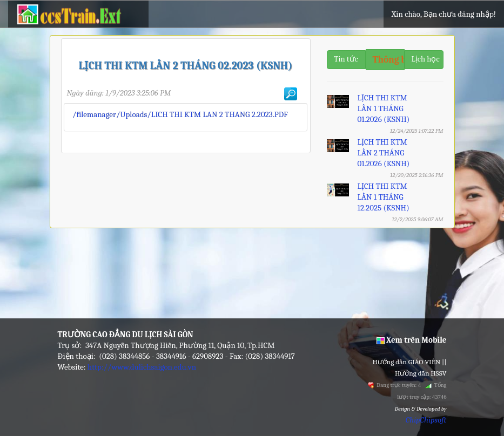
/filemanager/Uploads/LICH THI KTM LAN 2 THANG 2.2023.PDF (180, 114)
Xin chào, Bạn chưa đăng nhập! (444, 14)
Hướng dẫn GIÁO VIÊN (407, 362)
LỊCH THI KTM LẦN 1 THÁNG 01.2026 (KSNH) (383, 108)
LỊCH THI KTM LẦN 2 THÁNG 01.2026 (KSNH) (383, 153)
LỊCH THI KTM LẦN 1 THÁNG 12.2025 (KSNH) (383, 197)
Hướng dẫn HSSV (421, 373)
